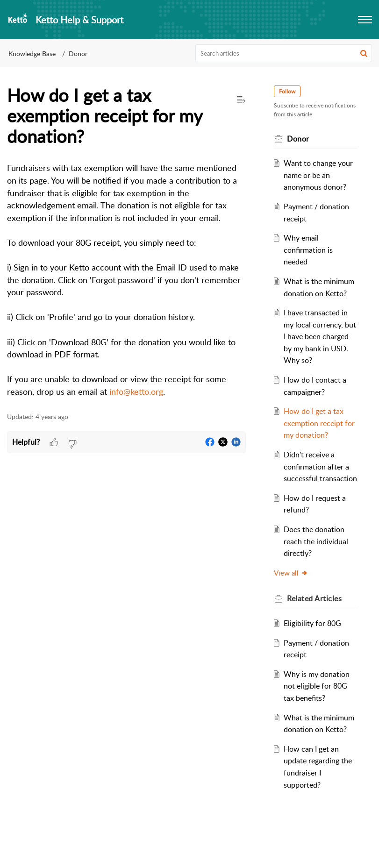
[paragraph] (126, 280)
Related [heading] (316, 611)
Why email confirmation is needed (310, 250)
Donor (78, 53)
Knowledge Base (32, 53)
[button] (364, 53)
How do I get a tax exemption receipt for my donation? (315, 423)
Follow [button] (289, 91)
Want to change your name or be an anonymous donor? (320, 175)
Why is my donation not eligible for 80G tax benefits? (318, 698)
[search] (284, 53)
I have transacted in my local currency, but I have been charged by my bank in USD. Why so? (318, 336)
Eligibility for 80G (314, 635)
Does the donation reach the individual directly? (317, 553)
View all (293, 584)
